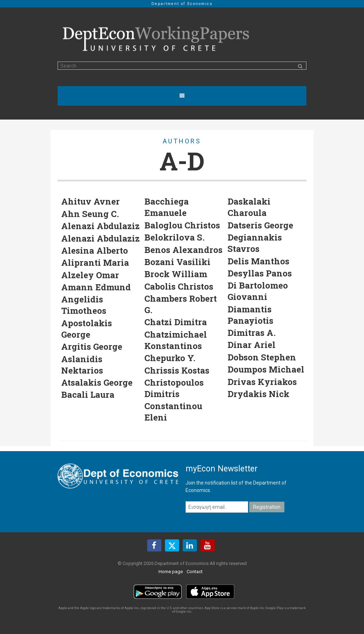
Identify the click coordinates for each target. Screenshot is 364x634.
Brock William (176, 274)
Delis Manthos (258, 261)
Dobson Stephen (262, 357)
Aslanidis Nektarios (82, 365)
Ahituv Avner (90, 201)
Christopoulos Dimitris (174, 388)
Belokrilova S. (175, 237)
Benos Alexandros (183, 250)
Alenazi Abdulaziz (100, 226)
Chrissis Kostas (177, 370)
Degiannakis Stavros (255, 243)
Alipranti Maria (95, 263)
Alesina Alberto (95, 250)
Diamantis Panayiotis (250, 315)
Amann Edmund (96, 287)
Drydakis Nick (258, 394)
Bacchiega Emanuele (167, 207)
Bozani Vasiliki (177, 262)
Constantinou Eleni (173, 412)
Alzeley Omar (90, 275)
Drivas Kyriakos (262, 382)
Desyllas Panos (260, 273)
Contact (195, 572)
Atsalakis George (97, 382)
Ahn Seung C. (90, 214)
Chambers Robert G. (181, 304)
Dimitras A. (252, 333)
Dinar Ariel (251, 345)
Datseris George (260, 225)
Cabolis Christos (179, 286)
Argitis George (92, 347)
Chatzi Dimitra (176, 322)
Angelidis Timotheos (84, 305)
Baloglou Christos (182, 225)
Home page (171, 572)
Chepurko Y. (170, 358)
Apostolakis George (87, 329)
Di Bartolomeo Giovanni (258, 291)
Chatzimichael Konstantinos (176, 340)
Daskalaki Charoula (249, 207)
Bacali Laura (88, 395)
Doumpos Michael (266, 369)
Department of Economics (182, 4)
